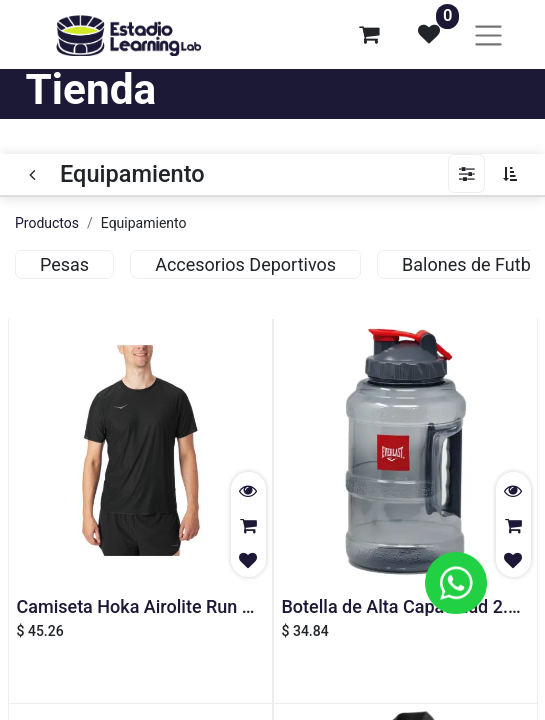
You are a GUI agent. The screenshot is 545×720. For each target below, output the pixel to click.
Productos (47, 223)
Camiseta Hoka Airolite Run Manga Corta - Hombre (221, 606)
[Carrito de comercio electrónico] (369, 34)
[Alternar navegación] (488, 34)
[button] (515, 174)
